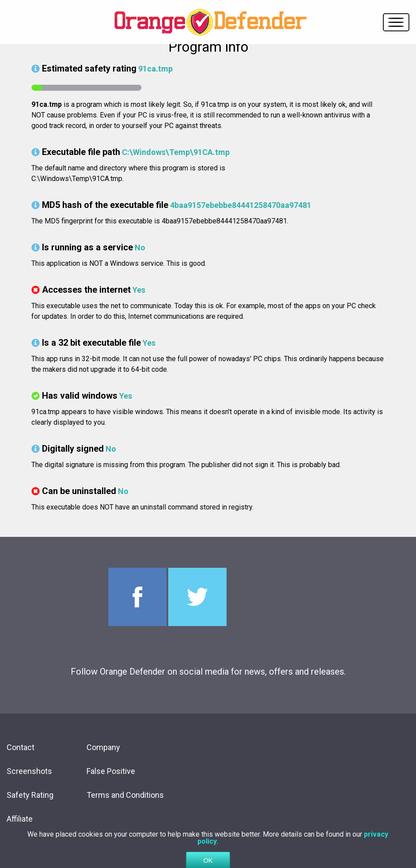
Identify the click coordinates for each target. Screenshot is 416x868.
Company (103, 747)
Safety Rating (30, 795)
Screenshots (29, 771)
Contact (21, 747)
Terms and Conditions (125, 795)
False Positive (111, 771)
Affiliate (20, 819)
